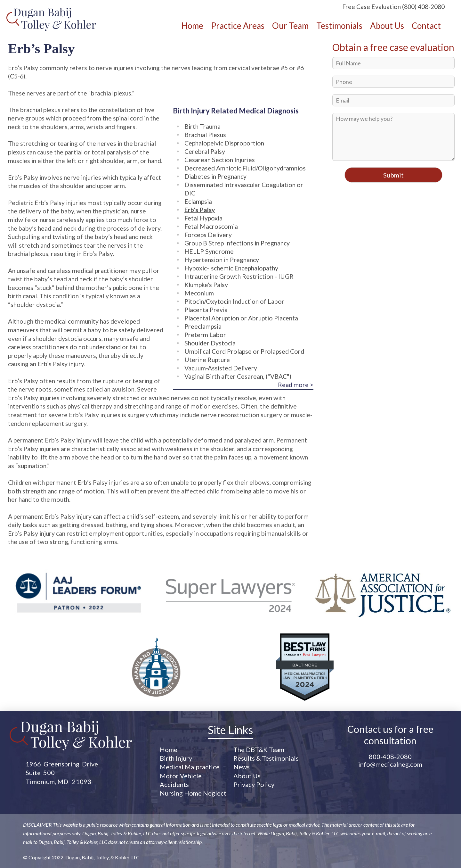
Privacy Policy (254, 784)
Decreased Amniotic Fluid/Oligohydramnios (245, 168)
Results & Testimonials (266, 758)
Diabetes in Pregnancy (215, 176)
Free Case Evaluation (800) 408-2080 (393, 7)
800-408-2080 (390, 756)
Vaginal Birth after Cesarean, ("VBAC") (238, 376)
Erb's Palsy (200, 210)
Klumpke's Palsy (206, 285)
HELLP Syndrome (209, 251)
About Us (247, 776)
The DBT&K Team (259, 749)
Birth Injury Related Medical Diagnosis (236, 111)
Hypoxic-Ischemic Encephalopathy (231, 268)
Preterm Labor (205, 335)
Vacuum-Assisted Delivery (221, 368)
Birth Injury (176, 758)
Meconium (199, 293)
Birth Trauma (202, 126)
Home (169, 749)
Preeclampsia (203, 326)
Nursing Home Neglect (193, 793)
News (242, 767)
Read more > (296, 385)
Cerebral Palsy (205, 151)
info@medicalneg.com (390, 764)
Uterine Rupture (207, 360)
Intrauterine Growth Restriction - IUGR (239, 276)
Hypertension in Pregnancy (222, 260)
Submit (393, 175)
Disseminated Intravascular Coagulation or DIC (244, 189)
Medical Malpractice (190, 767)
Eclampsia (198, 201)
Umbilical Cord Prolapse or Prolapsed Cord (244, 351)
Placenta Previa (206, 310)
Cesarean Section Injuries (220, 160)
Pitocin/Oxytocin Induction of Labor (234, 301)
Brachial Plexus (205, 135)
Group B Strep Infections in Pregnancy (237, 243)
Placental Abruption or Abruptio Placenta (241, 318)
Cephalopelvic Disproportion (224, 143)
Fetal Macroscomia (211, 226)
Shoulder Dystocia (210, 343)
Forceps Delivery (208, 235)
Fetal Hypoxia (203, 218)
